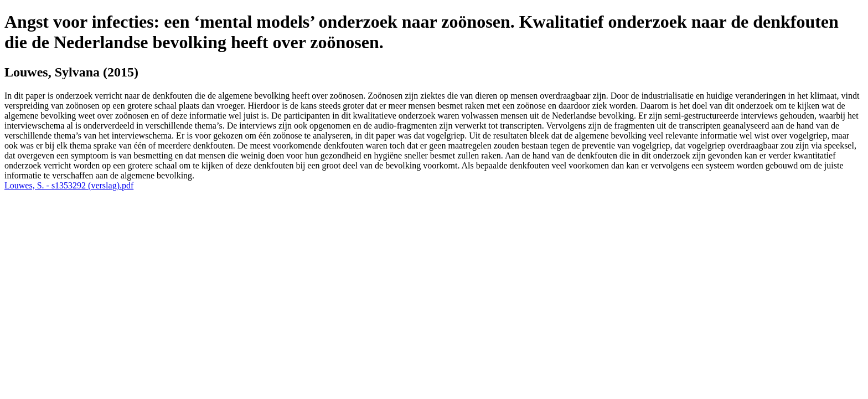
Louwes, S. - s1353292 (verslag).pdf (69, 185)
